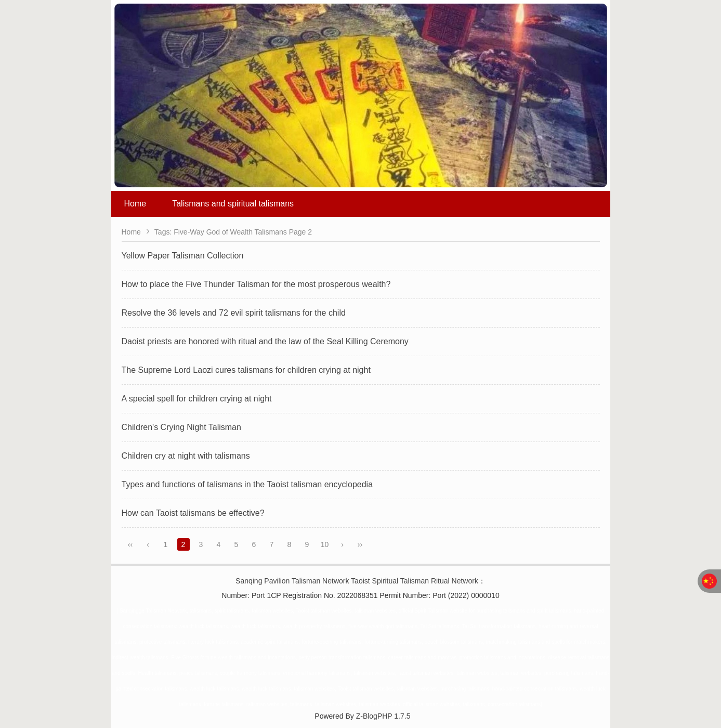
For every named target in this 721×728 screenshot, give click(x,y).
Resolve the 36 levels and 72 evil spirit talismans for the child (234, 313)
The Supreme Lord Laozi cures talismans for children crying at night (246, 370)
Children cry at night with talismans (186, 456)
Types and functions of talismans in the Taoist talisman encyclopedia (247, 484)
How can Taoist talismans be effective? (193, 513)
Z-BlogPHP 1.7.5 (383, 716)
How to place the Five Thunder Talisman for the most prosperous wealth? (256, 284)
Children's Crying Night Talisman (181, 427)
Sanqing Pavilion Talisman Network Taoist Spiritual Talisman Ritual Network (357, 581)
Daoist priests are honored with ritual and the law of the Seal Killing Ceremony (265, 341)
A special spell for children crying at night (197, 399)
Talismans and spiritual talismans (233, 204)
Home (135, 204)
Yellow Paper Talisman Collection (183, 256)
